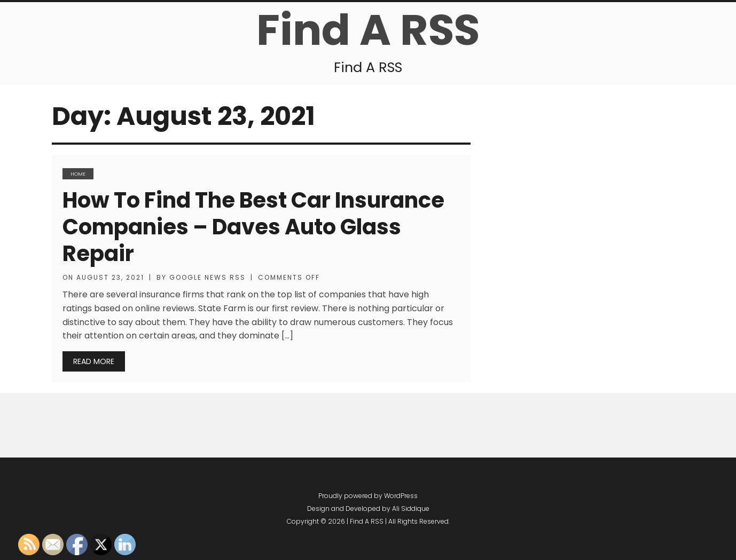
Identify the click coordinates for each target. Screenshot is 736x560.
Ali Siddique (411, 508)
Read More (94, 361)
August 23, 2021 (110, 277)
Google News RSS (208, 277)
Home (78, 174)
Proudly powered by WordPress (368, 496)
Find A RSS (368, 30)
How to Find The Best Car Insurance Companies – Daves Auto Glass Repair (253, 227)
